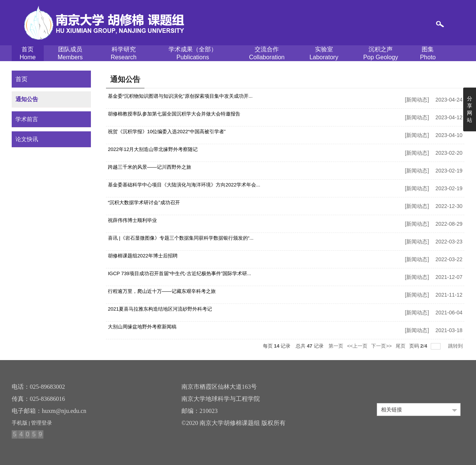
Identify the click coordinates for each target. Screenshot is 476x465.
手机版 (20, 423)
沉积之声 (381, 54)
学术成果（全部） (193, 54)
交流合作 (267, 54)
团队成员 (70, 54)
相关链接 (392, 410)
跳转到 (456, 346)
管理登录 (41, 423)
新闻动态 (417, 100)
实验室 (324, 54)
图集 (428, 54)
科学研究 (123, 54)
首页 (28, 54)
